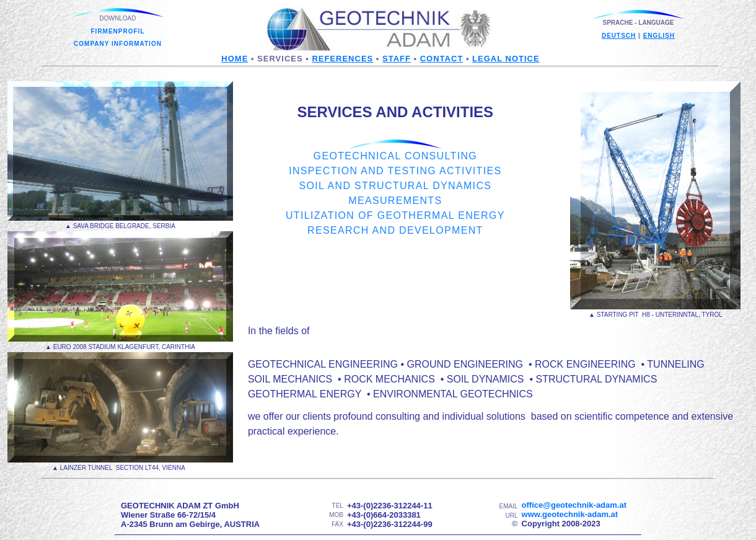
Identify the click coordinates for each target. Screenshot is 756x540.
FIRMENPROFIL (118, 31)
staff (397, 59)
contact (442, 59)
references (342, 59)
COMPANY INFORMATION (118, 44)
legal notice (506, 59)
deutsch (619, 36)
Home (235, 59)
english (659, 36)
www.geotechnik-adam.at (570, 514)
